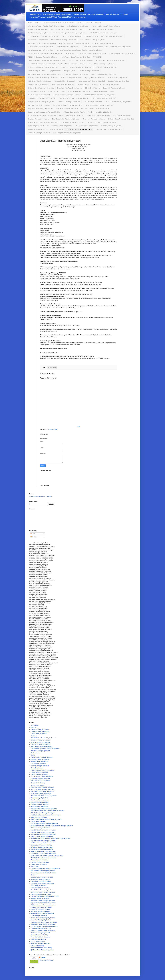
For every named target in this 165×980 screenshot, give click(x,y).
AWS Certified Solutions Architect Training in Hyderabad (47, 819)
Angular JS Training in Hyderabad (67, 109)
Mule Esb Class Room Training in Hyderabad (74, 43)
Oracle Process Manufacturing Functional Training (44, 112)
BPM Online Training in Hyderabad (64, 85)
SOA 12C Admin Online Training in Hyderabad (43, 122)
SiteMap (98, 23)
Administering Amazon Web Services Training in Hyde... (46, 26)
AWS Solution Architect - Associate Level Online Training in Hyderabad (79, 50)
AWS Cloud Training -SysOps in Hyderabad (42, 43)
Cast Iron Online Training (38, 783)
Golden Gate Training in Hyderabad (99, 116)
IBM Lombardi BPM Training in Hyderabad (92, 54)
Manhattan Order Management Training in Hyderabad (45, 129)
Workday (49, 496)
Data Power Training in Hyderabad (39, 33)
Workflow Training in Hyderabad (102, 43)
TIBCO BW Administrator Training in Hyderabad (100, 95)
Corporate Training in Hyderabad (77, 74)
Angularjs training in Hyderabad (95, 78)
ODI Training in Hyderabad (38, 764)
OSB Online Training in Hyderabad (67, 47)
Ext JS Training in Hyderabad (72, 36)
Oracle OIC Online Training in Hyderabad (108, 129)
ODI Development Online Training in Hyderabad (43, 36)
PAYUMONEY (98, 57)
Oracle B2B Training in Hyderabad (39, 133)
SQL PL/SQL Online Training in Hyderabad (42, 116)
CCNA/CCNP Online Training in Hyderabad (42, 98)
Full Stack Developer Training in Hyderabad (99, 105)
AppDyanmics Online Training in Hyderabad (63, 71)
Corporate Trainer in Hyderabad (62, 126)
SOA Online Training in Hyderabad (41, 740)
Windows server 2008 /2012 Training (100, 112)
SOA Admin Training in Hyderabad (41, 781)
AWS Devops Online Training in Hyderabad (67, 133)
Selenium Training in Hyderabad (118, 81)
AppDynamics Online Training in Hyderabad (68, 105)
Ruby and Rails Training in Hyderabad (40, 109)
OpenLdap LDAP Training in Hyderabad (79, 129)
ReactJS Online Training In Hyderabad (71, 116)
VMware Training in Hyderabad (40, 761)
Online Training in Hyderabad (39, 734)
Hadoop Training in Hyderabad (65, 81)
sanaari (44, 957)
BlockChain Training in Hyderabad (114, 88)
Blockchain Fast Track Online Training (70, 88)
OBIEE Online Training (92, 88)
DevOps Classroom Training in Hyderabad (42, 102)
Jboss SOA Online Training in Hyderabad (101, 29)
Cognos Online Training (38, 785)
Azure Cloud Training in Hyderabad (104, 98)
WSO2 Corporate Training (36, 91)
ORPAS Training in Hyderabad (38, 40)
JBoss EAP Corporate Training (104, 91)
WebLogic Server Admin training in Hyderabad (43, 78)
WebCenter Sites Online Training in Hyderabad (43, 67)
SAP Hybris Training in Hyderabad (39, 105)
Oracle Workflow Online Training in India (122, 54)
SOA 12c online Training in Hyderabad (40, 47)
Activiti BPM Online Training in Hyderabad (72, 64)
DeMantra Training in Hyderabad (38, 85)
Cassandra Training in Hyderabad (40, 779)
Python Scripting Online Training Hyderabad (106, 26)
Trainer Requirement (91, 36)
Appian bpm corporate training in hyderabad (110, 60)
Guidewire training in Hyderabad (78, 26)
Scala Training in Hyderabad (90, 71)
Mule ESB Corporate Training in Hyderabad (67, 95)
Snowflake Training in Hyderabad (111, 126)
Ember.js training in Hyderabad (71, 78)
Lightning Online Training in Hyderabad (121, 119)
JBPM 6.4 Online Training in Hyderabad (101, 64)
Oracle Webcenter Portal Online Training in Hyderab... (45, 54)
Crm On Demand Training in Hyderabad (42, 777)
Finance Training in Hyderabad (38, 29)
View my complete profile (46, 960)
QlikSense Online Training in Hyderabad (41, 88)
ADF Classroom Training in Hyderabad (40, 50)
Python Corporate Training (56, 91)
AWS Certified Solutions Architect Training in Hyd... (68, 29)
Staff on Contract (83, 85)
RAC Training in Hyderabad (122, 116)
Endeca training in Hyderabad (118, 78)
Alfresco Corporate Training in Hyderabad (106, 85)
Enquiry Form (71, 54)
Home (30, 23)
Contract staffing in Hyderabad (37, 496)
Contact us (89, 23)
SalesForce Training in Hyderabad (106, 67)
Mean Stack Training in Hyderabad (94, 119)
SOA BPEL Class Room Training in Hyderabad (77, 67)
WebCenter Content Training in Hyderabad (95, 109)
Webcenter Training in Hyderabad (112, 36)
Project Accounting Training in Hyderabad (91, 81)
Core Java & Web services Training (73, 122)
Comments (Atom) (53, 430)
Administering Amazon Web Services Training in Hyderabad (48, 811)
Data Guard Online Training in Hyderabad (66, 119)
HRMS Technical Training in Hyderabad (104, 74)
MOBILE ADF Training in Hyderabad (40, 81)
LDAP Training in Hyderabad (92, 102)
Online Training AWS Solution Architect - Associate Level (46, 60)
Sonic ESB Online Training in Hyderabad (118, 102)
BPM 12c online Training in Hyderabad (63, 40)
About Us (38, 23)
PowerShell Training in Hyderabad (79, 91)
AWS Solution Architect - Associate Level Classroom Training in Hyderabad (106, 47)
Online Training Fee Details (37, 71)
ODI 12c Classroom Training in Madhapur (103, 33)
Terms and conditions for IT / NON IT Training (59, 23)
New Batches (35, 725)
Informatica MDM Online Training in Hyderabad (75, 98)
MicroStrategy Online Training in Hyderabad (101, 122)
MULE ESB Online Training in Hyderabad (41, 64)
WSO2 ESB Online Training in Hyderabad (93, 40)
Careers (79, 23)
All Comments (35, 537)
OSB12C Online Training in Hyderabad (80, 60)
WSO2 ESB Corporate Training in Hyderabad (43, 57)
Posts (33, 534)
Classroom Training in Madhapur (40, 729)
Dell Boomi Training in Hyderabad (39, 95)
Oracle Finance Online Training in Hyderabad (75, 57)
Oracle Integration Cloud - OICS (38, 126)
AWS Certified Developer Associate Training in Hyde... (45, 74)
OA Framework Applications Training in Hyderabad (70, 33)
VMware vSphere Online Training (74, 112)
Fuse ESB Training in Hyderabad (69, 102)
